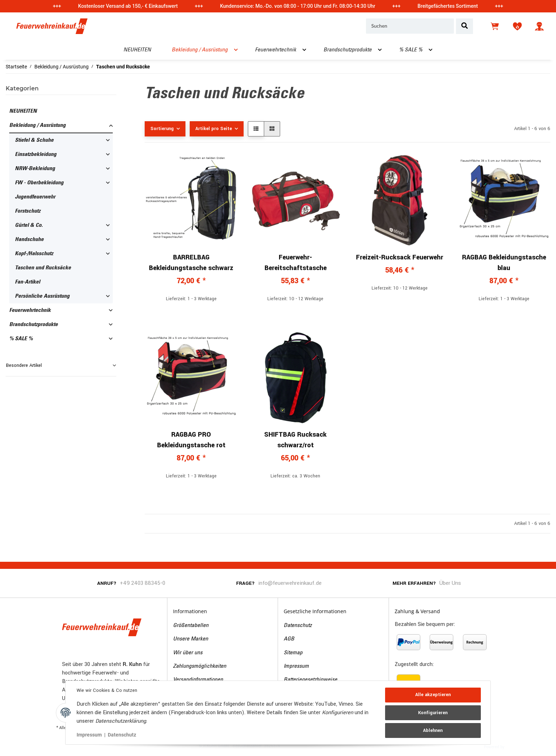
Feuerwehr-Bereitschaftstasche (296, 263)
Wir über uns (188, 653)
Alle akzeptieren (433, 695)
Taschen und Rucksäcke (43, 268)
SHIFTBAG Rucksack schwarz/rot (295, 440)
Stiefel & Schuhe (34, 140)
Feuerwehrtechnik (30, 310)
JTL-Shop (516, 746)
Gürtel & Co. (29, 225)
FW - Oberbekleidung (39, 183)
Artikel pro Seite (214, 129)
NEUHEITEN (23, 111)
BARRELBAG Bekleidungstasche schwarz (191, 263)
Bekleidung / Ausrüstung (37, 125)
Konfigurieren (433, 713)
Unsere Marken (191, 639)
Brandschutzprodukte (34, 325)
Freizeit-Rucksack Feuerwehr (400, 257)
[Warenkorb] (495, 26)
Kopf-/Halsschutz (34, 254)
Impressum (296, 666)
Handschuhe (29, 240)
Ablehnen (433, 730)
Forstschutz (28, 211)
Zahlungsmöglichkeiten (200, 666)
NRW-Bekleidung (35, 169)
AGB (289, 639)
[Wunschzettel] (517, 26)
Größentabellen (191, 626)
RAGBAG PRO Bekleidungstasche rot (191, 440)
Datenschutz (298, 626)
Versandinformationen (198, 680)
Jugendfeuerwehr (35, 197)
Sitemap (293, 653)
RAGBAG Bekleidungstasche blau (504, 263)
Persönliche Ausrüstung (42, 296)
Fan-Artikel (27, 282)
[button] (539, 26)
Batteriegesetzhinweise (310, 680)
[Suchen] (410, 26)
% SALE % (21, 339)
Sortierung (162, 129)
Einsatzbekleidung (36, 155)
